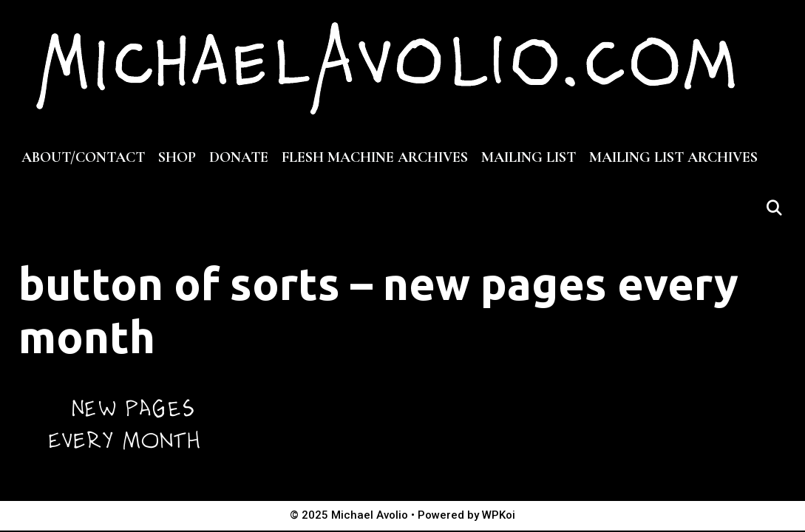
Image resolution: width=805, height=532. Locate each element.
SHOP (177, 157)
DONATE (239, 157)
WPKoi (499, 515)
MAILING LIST (529, 157)
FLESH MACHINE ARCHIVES (375, 157)
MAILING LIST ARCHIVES (673, 157)
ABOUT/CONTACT (83, 157)
